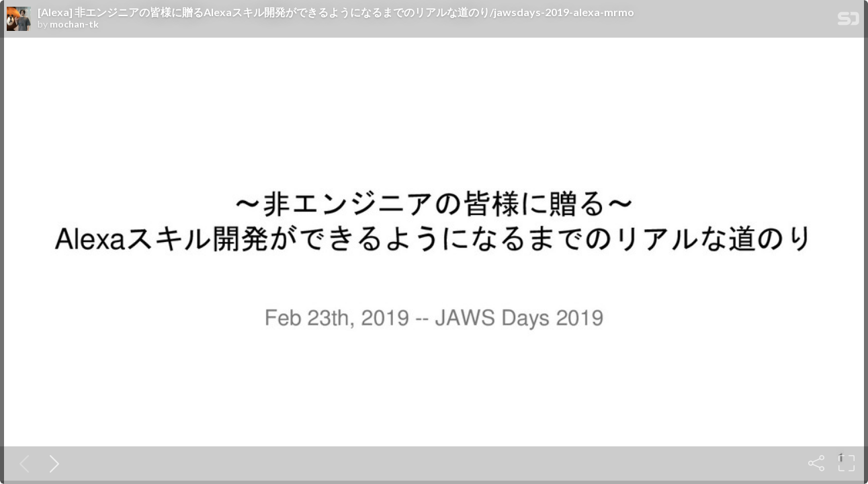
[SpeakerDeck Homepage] (849, 21)
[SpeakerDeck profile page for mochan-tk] (19, 19)
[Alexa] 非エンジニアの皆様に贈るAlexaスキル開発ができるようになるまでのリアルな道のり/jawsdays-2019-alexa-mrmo (336, 12)
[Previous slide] (21, 463)
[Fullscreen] (847, 463)
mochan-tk (74, 24)
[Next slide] (52, 463)
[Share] (816, 463)
